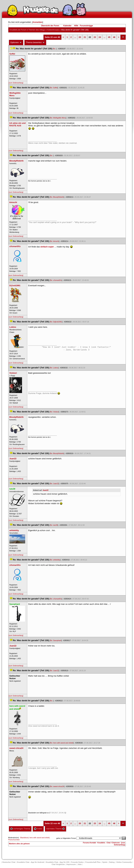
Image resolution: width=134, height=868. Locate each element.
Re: (55, 49)
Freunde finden (77, 862)
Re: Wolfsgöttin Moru (58, 118)
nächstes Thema (56, 829)
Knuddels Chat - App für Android (30, 862)
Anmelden (37, 22)
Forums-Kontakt (89, 843)
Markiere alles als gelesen (19, 844)
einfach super (47, 247)
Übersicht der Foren (50, 26)
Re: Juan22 (54, 484)
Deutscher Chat (9, 862)
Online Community (124, 862)
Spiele (105, 862)
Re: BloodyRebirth (57, 197)
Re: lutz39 (54, 525)
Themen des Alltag (37, 30)
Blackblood (24, 838)
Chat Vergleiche (58, 864)
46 (114, 37)
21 (85, 37)
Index (38, 829)
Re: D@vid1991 (56, 322)
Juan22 (46, 490)
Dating (112, 862)
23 (95, 37)
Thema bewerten (35, 42)
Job (80, 864)
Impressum (71, 864)
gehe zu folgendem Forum (66, 838)
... (75, 37)
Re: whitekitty (55, 560)
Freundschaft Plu (93, 862)
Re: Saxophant (56, 640)
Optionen (16, 42)
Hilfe (76, 26)
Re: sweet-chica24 (57, 786)
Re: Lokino (54, 368)
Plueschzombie (14, 840)
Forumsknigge (86, 26)
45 (109, 37)
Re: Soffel (54, 88)
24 (100, 37)
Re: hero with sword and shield (62, 743)
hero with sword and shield (39, 838)
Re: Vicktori (54, 412)
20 (80, 37)
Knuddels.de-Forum (18, 30)
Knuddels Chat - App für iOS (57, 862)
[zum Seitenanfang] (16, 83)
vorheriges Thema (20, 829)
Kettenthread (53, 30)
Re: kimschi (54, 241)
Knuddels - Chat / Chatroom (109, 843)
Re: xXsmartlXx (56, 280)
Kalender (67, 26)
